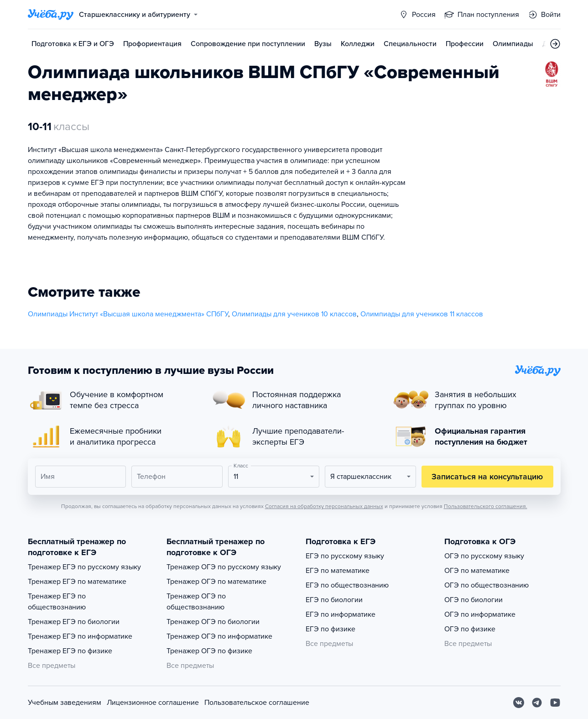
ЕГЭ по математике (338, 571)
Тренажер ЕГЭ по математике (77, 582)
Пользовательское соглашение (257, 703)
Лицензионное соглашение (153, 703)
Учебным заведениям (65, 703)
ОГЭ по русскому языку (484, 556)
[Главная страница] (51, 15)
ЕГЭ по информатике (341, 614)
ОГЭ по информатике (480, 614)
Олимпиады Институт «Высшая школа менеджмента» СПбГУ (128, 314)
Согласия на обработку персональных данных (324, 506)
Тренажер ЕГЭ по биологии (74, 622)
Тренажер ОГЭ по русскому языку (224, 567)
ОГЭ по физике (470, 629)
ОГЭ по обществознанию (487, 585)
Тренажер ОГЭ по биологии (213, 622)
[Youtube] (555, 703)
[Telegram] (537, 703)
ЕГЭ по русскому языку (345, 556)
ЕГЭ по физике (330, 629)
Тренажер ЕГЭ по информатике (80, 636)
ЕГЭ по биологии (334, 600)
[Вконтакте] (519, 703)
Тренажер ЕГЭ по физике (70, 651)
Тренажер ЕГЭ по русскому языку (84, 567)
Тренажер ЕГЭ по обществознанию (57, 602)
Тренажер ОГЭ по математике (216, 582)
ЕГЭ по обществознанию (347, 585)
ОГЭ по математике (477, 571)
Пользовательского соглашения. (486, 506)
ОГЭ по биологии (474, 600)
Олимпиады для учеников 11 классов (422, 314)
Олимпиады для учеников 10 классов (294, 314)
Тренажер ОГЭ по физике (209, 651)
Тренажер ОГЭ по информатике (219, 636)
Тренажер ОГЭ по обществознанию (196, 602)
